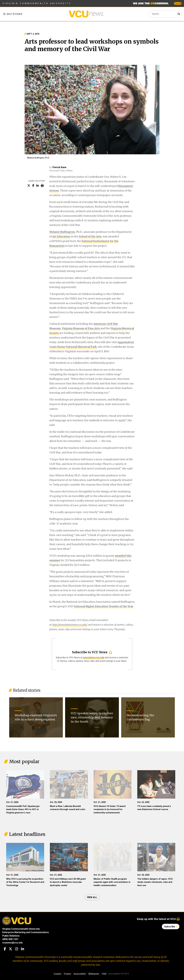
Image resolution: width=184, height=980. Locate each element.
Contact (57, 974)
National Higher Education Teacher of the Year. (104, 606)
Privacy (67, 974)
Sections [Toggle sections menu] (13, 14)
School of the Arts (90, 236)
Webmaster (94, 974)
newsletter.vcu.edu (94, 657)
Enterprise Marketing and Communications (26, 932)
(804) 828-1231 (10, 939)
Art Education (61, 236)
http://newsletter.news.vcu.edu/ (70, 625)
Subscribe (171, 927)
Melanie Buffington (62, 232)
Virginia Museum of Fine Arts (81, 328)
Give (178, 3)
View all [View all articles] (92, 897)
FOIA (104, 974)
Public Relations (11, 936)
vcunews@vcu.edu (12, 943)
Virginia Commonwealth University (37, 3)
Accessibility (80, 974)
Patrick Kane (59, 167)
